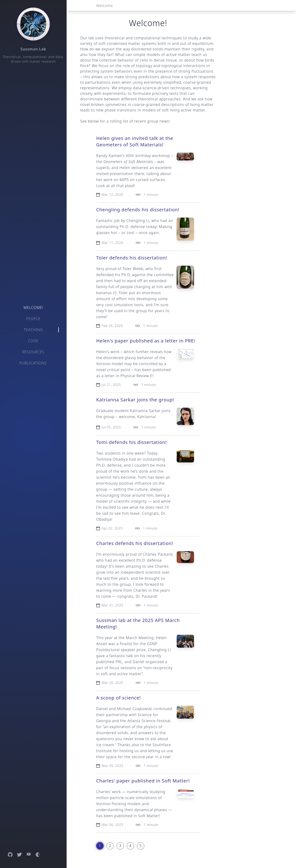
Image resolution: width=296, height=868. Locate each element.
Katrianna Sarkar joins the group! (135, 400)
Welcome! (33, 308)
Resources (33, 352)
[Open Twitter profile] (19, 855)
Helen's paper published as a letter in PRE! (146, 341)
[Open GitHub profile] (10, 855)
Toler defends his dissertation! (132, 258)
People (33, 319)
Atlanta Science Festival (149, 721)
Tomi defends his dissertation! (131, 442)
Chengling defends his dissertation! (138, 210)
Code (33, 341)
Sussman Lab (33, 49)
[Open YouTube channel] (29, 855)
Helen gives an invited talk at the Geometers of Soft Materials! (135, 141)
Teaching (33, 330)
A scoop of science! (118, 698)
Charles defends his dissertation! (135, 543)
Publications (33, 363)
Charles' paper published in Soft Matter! (143, 781)
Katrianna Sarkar (145, 411)
